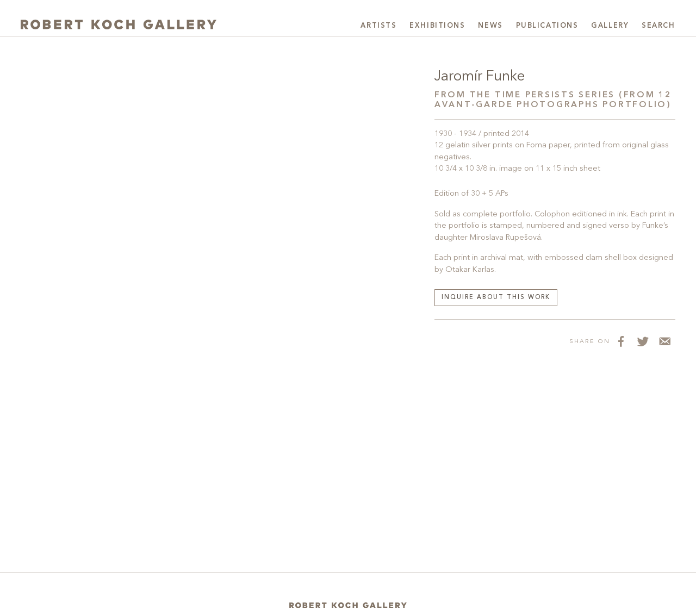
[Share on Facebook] (621, 341)
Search (658, 26)
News (490, 26)
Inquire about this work (496, 298)
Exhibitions (437, 26)
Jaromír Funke (479, 77)
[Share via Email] (664, 341)
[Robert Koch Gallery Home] (119, 24)
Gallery (610, 26)
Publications (547, 26)
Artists (378, 26)
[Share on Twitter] (643, 341)
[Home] (348, 605)
